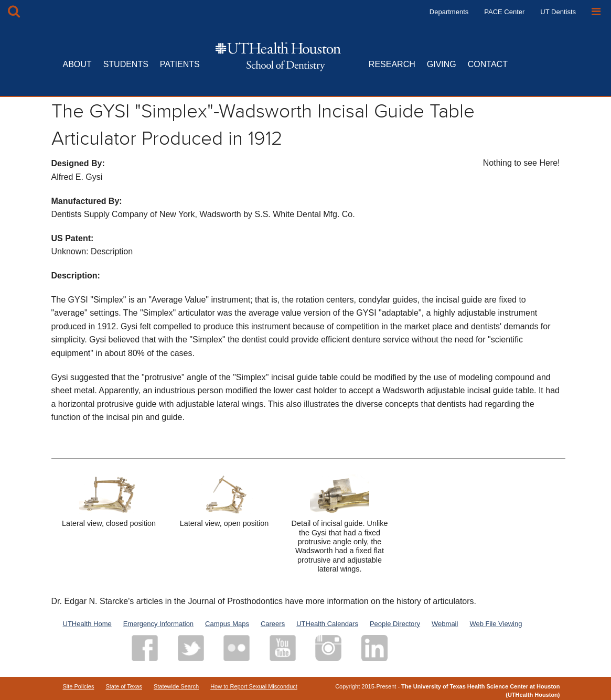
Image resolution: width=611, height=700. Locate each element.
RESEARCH (392, 64)
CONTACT (488, 64)
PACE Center (504, 12)
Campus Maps (227, 624)
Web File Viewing (496, 624)
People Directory (395, 624)
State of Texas (124, 686)
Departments (449, 12)
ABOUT (77, 64)
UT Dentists (558, 12)
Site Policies (79, 686)
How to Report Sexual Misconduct (254, 686)
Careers (273, 624)
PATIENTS (180, 64)
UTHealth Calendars (327, 624)
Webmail (445, 624)
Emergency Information (158, 624)
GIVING (442, 64)
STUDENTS (126, 64)
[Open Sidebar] (596, 12)
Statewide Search (176, 686)
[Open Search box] (14, 12)
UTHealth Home (87, 624)
